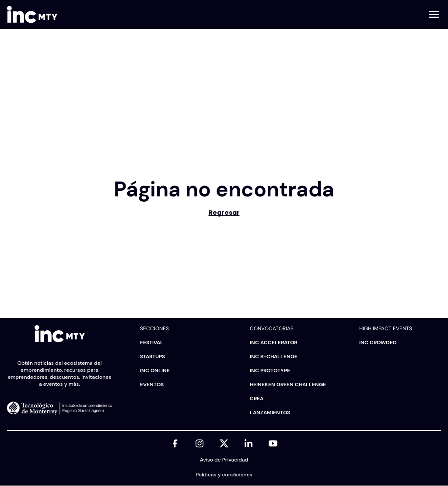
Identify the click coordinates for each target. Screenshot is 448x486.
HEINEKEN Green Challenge (288, 385)
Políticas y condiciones (224, 475)
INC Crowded (378, 343)
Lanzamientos (270, 413)
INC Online (155, 371)
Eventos (152, 385)
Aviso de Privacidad (224, 460)
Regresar (224, 213)
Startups (152, 357)
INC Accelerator (273, 343)
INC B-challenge (274, 357)
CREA (257, 399)
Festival (152, 343)
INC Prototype (270, 371)
